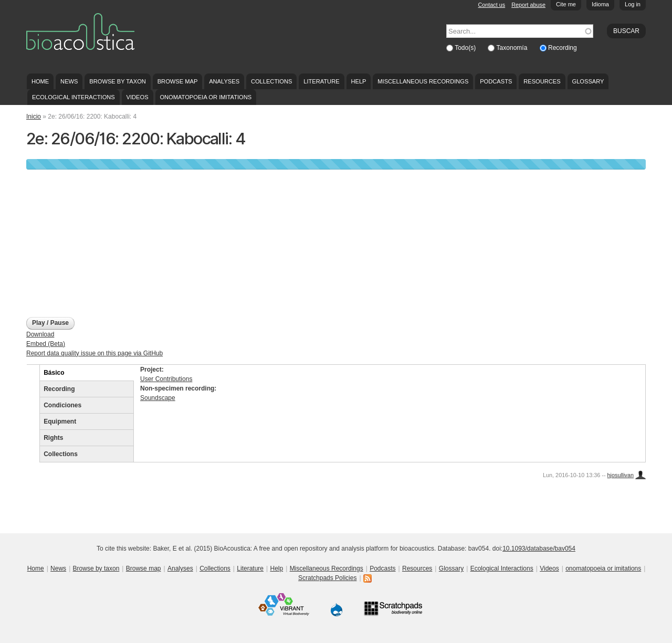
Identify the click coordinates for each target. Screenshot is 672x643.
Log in (633, 4)
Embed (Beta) (46, 344)
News (69, 81)
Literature (321, 81)
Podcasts (496, 81)
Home (40, 81)
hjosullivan (621, 475)
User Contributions (166, 379)
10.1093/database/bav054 (539, 549)
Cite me (566, 4)
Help (358, 81)
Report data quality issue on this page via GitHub (94, 353)
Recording (563, 48)
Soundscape (158, 398)
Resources (542, 81)
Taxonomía (513, 48)
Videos (138, 97)
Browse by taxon (118, 81)
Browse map (178, 81)
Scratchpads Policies (327, 578)
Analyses (224, 81)
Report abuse (528, 5)
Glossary (588, 81)
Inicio (34, 117)
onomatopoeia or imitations (206, 97)
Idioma (600, 4)
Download (40, 334)
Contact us (492, 5)
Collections (272, 81)
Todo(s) (466, 48)
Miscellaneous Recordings (423, 81)
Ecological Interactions (73, 97)
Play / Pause (50, 323)
